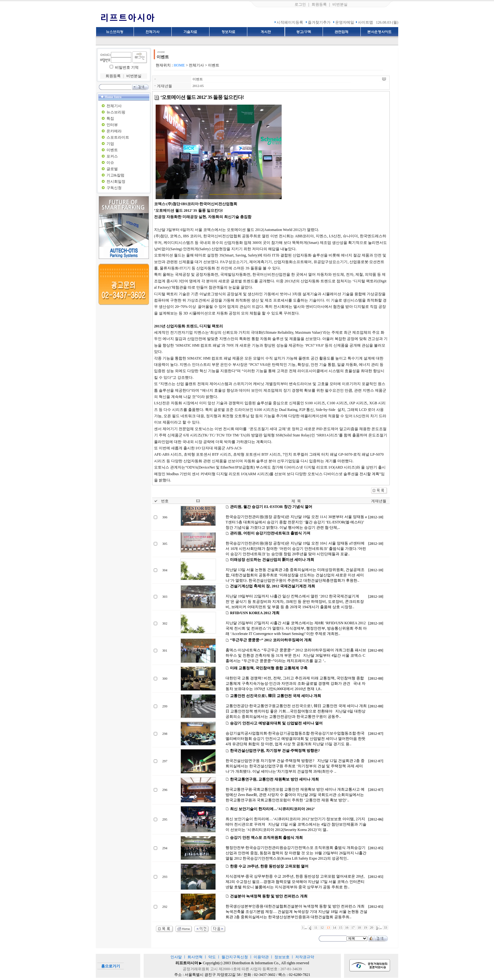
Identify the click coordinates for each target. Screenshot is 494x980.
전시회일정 (116, 182)
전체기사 (114, 106)
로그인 (300, 4)
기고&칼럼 (115, 175)
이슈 (110, 163)
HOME (179, 65)
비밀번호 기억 (127, 67)
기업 (110, 144)
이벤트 (112, 150)
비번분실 (340, 4)
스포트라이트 (118, 137)
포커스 (112, 156)
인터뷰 (112, 125)
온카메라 (114, 131)
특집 (110, 118)
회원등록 (319, 4)
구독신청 (114, 188)
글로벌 (112, 169)
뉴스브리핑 (116, 112)
